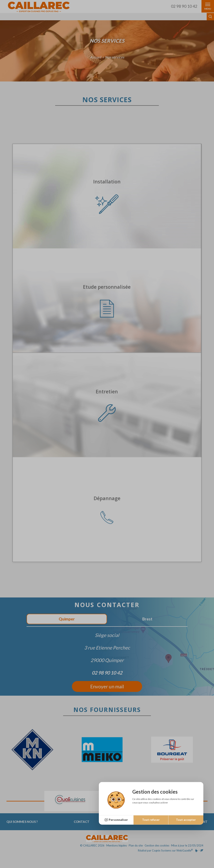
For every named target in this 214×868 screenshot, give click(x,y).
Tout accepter (186, 820)
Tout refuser (151, 820)
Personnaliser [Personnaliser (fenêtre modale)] (118, 820)
